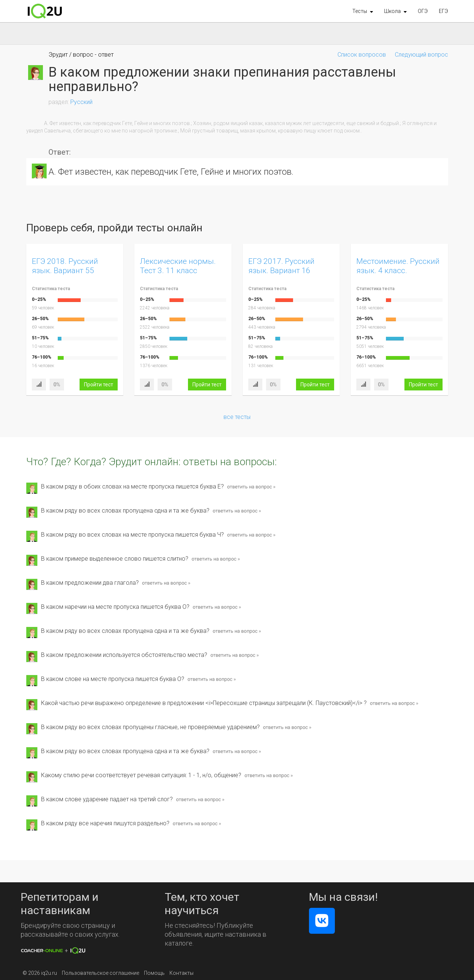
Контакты (181, 973)
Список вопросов (362, 55)
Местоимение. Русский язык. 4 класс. (398, 266)
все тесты (237, 417)
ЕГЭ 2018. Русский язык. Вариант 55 (65, 266)
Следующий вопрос (421, 55)
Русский (81, 102)
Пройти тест (99, 385)
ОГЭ (423, 11)
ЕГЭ (443, 11)
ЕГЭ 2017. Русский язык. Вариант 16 (281, 266)
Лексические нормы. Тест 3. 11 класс (178, 266)
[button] (363, 11)
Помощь (154, 973)
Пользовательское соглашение (100, 973)
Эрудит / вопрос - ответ (81, 55)
